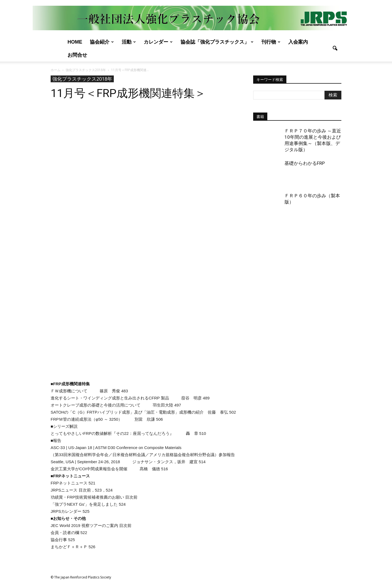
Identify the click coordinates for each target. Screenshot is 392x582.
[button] (335, 48)
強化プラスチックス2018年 (82, 79)
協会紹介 (102, 42)
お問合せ (77, 55)
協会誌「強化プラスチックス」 (217, 42)
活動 (129, 42)
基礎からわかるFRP (305, 163)
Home (75, 42)
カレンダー (158, 42)
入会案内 (298, 42)
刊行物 (271, 42)
